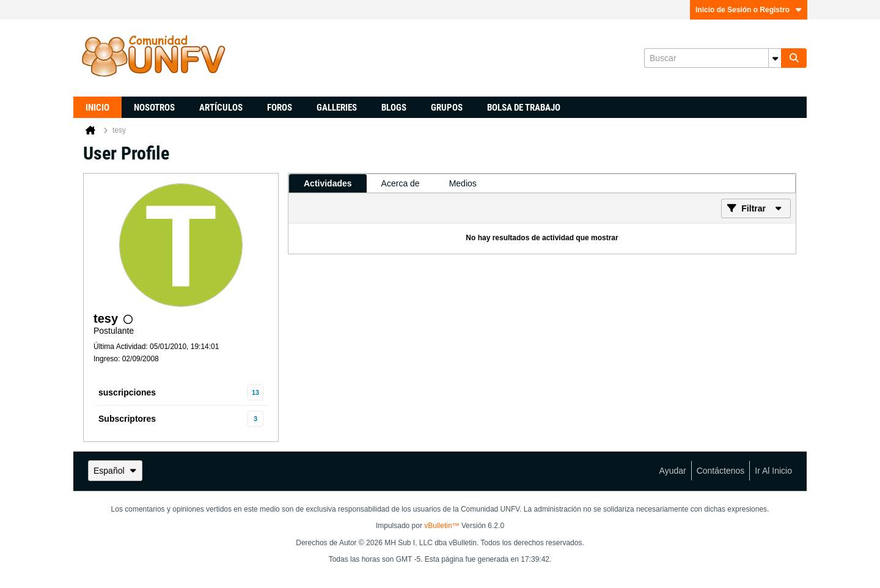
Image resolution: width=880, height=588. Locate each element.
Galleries (337, 108)
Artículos (221, 108)
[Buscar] (713, 58)
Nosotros (154, 108)
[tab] (328, 183)
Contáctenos (721, 471)
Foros (280, 108)
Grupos (447, 108)
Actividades (328, 183)
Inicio (97, 108)
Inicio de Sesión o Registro (749, 10)
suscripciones (127, 392)
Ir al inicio (773, 471)
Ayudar (673, 471)
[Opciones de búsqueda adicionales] (775, 58)
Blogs (394, 108)
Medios (463, 183)
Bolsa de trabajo (524, 108)
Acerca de (401, 183)
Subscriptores (127, 419)
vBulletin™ (442, 526)
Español (115, 471)
